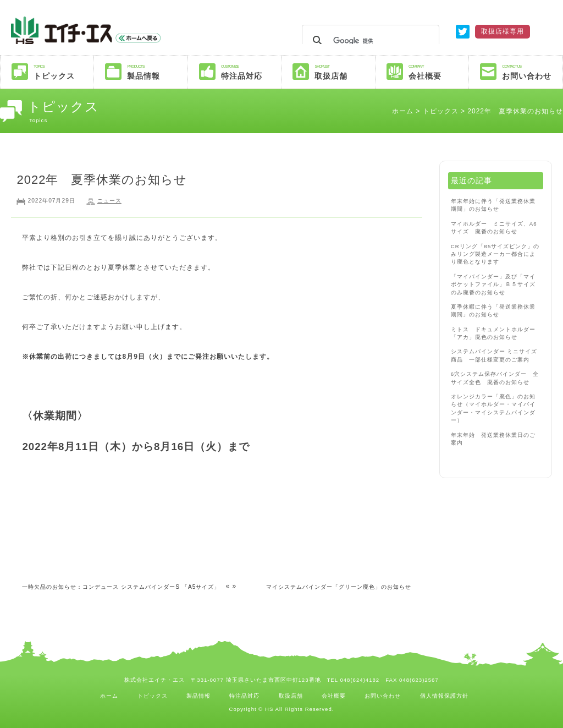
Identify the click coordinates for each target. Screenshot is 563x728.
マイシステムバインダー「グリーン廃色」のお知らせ (339, 587)
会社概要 (438, 72)
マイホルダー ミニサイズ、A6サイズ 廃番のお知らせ (494, 228)
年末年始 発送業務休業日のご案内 (493, 439)
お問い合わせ (532, 72)
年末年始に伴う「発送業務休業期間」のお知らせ (493, 205)
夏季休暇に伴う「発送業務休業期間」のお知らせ (493, 311)
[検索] (369, 41)
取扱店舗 (344, 72)
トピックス (64, 72)
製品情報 (157, 72)
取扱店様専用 (503, 31)
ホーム (403, 111)
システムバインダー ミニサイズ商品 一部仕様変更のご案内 (494, 355)
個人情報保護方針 (444, 696)
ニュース (109, 201)
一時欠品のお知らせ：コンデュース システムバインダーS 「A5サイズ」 (121, 587)
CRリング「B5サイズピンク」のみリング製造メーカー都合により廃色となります (495, 254)
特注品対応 (251, 72)
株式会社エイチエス (119, 30)
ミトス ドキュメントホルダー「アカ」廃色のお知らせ (493, 333)
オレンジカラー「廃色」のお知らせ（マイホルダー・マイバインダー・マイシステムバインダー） (493, 408)
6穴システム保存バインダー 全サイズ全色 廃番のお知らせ (495, 378)
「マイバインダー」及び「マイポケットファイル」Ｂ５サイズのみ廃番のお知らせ (493, 284)
